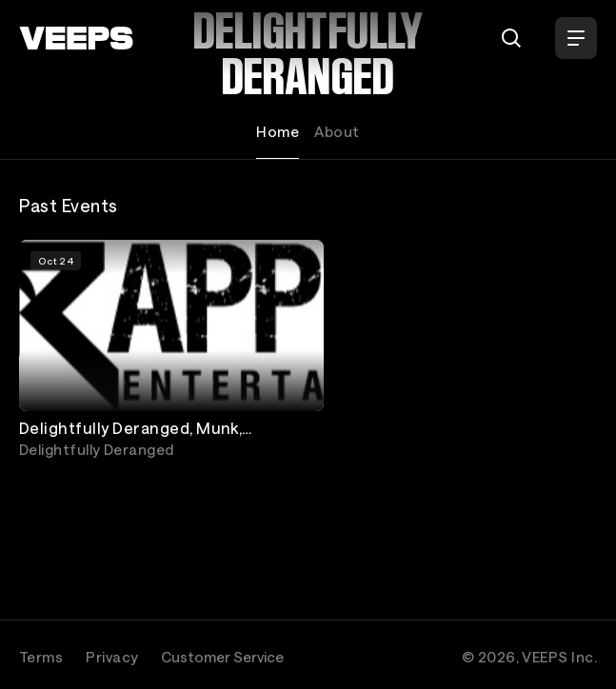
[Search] (511, 38)
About (337, 131)
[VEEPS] (76, 38)
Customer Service (222, 657)
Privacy (112, 657)
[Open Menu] (576, 38)
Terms (41, 657)
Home (278, 131)
